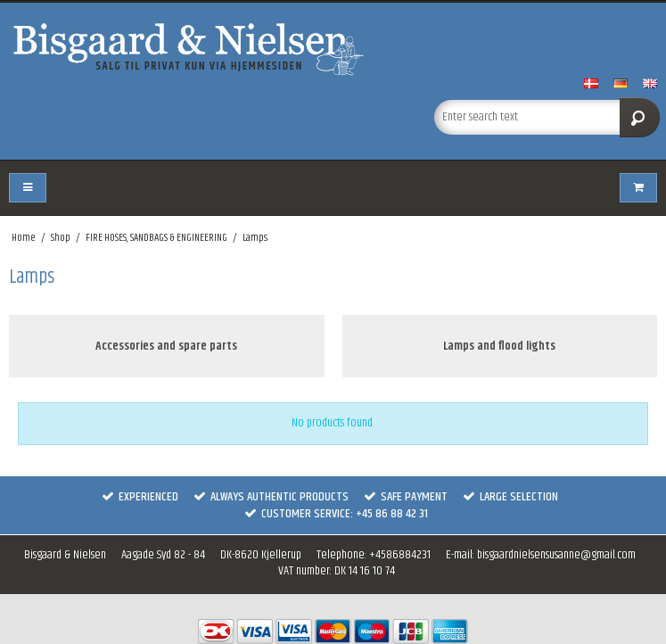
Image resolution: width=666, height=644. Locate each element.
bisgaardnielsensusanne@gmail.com (556, 555)
